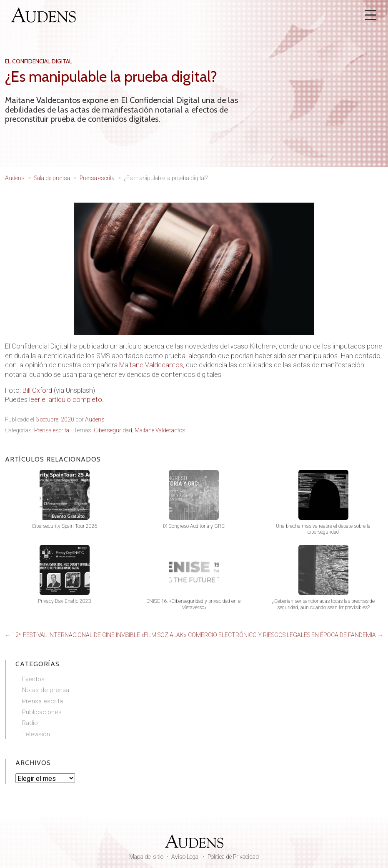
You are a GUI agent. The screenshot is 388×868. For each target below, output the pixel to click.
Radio (30, 723)
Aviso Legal (185, 857)
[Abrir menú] (370, 15)
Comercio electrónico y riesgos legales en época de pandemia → (285, 635)
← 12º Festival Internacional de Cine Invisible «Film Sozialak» (96, 635)
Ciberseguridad (113, 430)
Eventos (33, 679)
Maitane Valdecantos (151, 365)
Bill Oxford (37, 390)
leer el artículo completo (66, 400)
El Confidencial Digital (39, 61)
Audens (95, 419)
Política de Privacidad (233, 857)
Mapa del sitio (146, 857)
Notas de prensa (46, 690)
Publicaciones (42, 712)
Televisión (36, 734)
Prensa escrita (52, 430)
